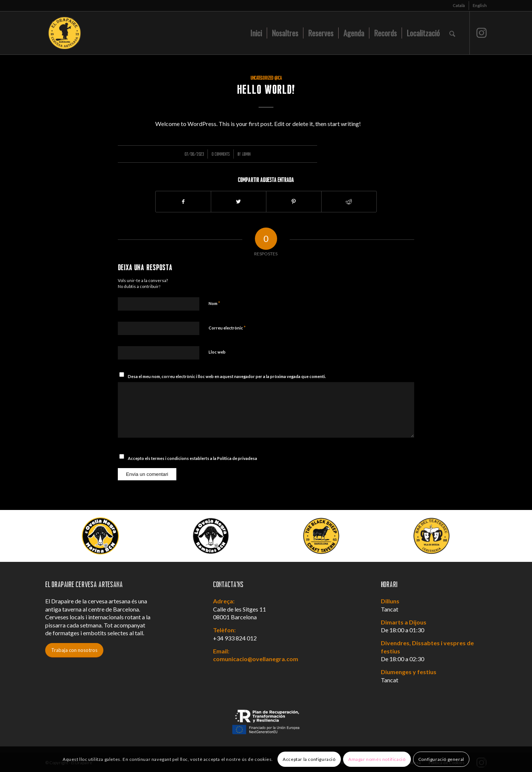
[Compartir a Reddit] (349, 202)
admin (246, 154)
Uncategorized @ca (266, 78)
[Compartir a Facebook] (183, 202)
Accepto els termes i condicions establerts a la (192, 458)
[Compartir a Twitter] (239, 202)
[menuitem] (459, 6)
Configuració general (441, 759)
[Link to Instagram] (481, 33)
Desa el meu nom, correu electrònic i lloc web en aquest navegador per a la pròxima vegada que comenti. (227, 376)
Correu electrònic (227, 328)
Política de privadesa (237, 458)
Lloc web (217, 352)
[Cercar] (452, 33)
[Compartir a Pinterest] (294, 202)
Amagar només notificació (377, 759)
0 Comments (221, 154)
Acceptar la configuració (309, 759)
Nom (214, 303)
